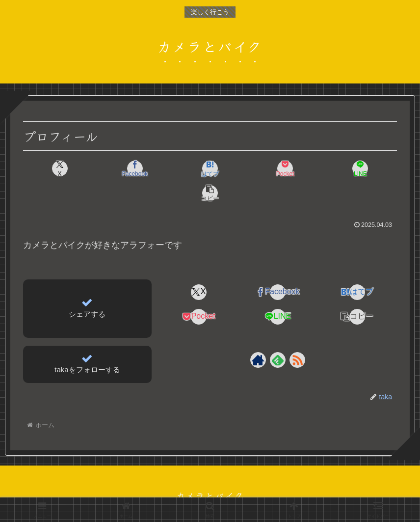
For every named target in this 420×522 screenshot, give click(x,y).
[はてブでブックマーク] (179, 168)
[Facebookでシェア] (116, 168)
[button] (367, 168)
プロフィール (117, 492)
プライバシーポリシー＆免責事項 (200, 492)
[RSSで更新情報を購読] (297, 335)
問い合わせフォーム (292, 492)
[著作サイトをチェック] (258, 335)
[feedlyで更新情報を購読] (278, 335)
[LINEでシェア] (304, 168)
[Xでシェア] (53, 168)
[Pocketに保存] (241, 168)
